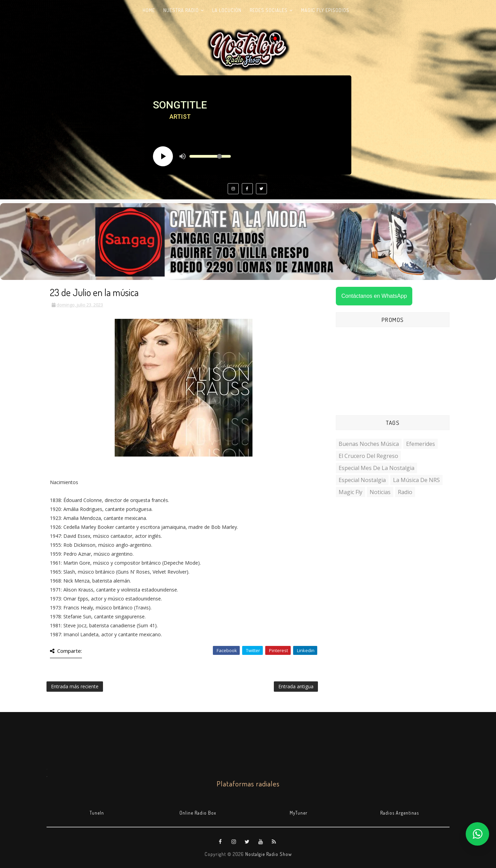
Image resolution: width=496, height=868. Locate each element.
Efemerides (421, 444)
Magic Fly (350, 492)
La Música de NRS (416, 480)
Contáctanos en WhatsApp (374, 296)
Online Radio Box (198, 813)
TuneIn (97, 813)
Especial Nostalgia (362, 480)
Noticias (380, 492)
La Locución (227, 10)
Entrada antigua (296, 686)
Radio (405, 492)
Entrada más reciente (75, 686)
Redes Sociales (269, 10)
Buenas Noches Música (369, 444)
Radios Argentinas (400, 813)
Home (149, 10)
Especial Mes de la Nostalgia (376, 468)
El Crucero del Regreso (368, 456)
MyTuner (299, 813)
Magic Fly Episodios (325, 10)
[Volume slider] (210, 156)
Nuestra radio (181, 10)
